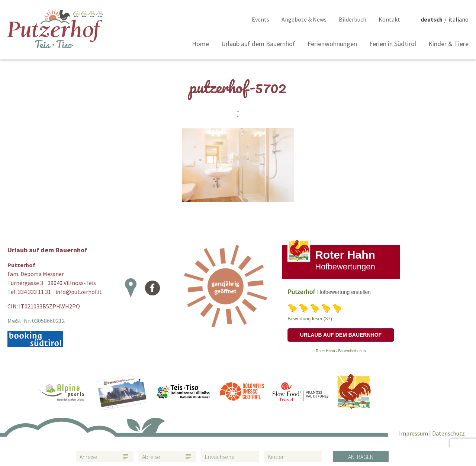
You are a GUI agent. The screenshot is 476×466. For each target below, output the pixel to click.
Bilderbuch (353, 19)
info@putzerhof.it (79, 292)
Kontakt (389, 19)
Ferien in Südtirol (393, 44)
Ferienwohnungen (332, 44)
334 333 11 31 (34, 292)
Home (200, 44)
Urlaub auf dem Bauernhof (258, 44)
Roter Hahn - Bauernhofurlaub (341, 351)
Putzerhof (301, 292)
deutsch (432, 19)
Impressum (414, 433)
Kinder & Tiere (448, 44)
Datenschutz (448, 433)
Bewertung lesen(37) (310, 319)
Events (260, 19)
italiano (459, 19)
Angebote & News (304, 19)
